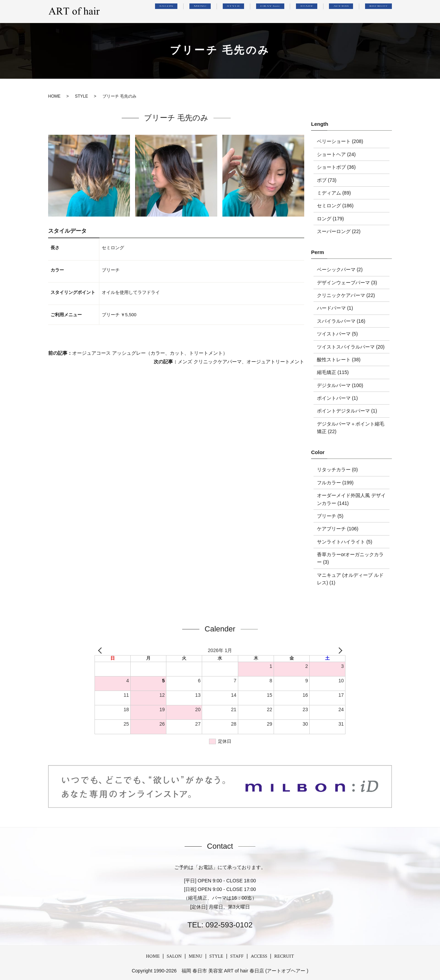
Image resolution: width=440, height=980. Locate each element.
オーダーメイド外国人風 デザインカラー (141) (351, 499)
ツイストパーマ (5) (337, 334)
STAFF (323, 11)
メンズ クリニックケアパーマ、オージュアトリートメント (241, 362)
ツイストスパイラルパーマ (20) (351, 347)
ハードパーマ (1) (335, 308)
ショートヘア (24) (336, 154)
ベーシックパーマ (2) (340, 269)
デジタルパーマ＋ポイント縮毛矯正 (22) (351, 428)
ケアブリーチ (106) (338, 529)
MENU (234, 11)
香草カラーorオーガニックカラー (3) (350, 558)
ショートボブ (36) (336, 167)
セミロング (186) (335, 206)
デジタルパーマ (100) (340, 385)
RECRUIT (381, 11)
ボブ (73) (327, 180)
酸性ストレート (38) (339, 360)
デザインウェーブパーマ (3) (347, 283)
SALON (207, 11)
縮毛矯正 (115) (333, 372)
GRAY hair (292, 11)
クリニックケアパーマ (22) (346, 295)
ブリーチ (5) (330, 516)
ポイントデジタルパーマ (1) (347, 411)
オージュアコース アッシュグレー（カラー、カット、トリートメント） (150, 353)
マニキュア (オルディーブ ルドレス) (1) (350, 579)
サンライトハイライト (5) (345, 542)
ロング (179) (331, 219)
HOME (153, 956)
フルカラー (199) (335, 483)
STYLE (261, 11)
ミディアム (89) (334, 193)
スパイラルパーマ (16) (341, 321)
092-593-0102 (228, 925)
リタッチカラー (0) (337, 470)
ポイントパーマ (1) (337, 398)
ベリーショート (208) (340, 141)
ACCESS (350, 11)
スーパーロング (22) (339, 231)
